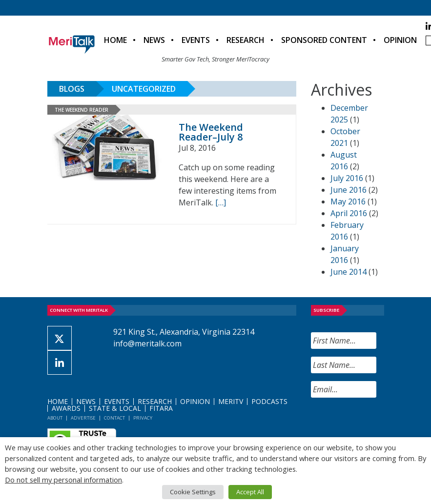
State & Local (115, 408)
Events (196, 40)
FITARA (161, 408)
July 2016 (347, 178)
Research (246, 40)
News (154, 40)
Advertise (83, 418)
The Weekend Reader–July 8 (211, 132)
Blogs (72, 89)
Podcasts (269, 401)
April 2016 (349, 213)
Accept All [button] (250, 492)
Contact (114, 418)
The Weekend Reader (82, 110)
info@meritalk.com (147, 343)
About (55, 418)
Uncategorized (144, 89)
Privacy (143, 418)
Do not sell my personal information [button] (63, 480)
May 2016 (348, 202)
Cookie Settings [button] (193, 492)
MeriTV (231, 401)
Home (115, 40)
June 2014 (349, 272)
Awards (66, 408)
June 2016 (349, 190)
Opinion (400, 40)
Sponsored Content (324, 40)
